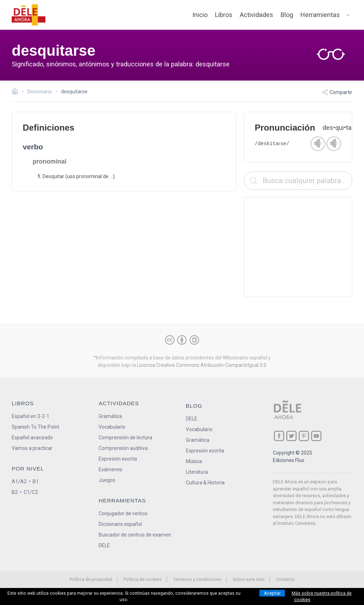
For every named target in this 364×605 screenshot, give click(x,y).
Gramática (110, 416)
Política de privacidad (91, 579)
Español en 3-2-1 (31, 416)
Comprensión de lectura (125, 438)
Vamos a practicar (32, 448)
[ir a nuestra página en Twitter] (291, 436)
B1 (36, 482)
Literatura (197, 472)
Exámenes (111, 469)
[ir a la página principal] (29, 15)
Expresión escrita (118, 459)
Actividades (257, 15)
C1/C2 (31, 492)
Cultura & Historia (205, 483)
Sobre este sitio (249, 579)
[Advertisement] (298, 247)
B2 (15, 492)
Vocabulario (112, 427)
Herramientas (320, 15)
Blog (287, 15)
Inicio (200, 15)
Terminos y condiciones (197, 579)
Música (194, 461)
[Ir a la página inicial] (17, 92)
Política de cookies (143, 579)
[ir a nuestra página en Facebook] (279, 436)
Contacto (285, 579)
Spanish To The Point (35, 427)
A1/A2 (19, 482)
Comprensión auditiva (123, 448)
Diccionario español (120, 524)
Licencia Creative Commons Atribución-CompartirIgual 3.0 (202, 365)
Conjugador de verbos (123, 513)
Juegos (107, 480)
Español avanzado (32, 438)
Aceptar (272, 593)
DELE (192, 419)
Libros (224, 15)
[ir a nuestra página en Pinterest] (304, 436)
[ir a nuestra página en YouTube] (316, 436)
